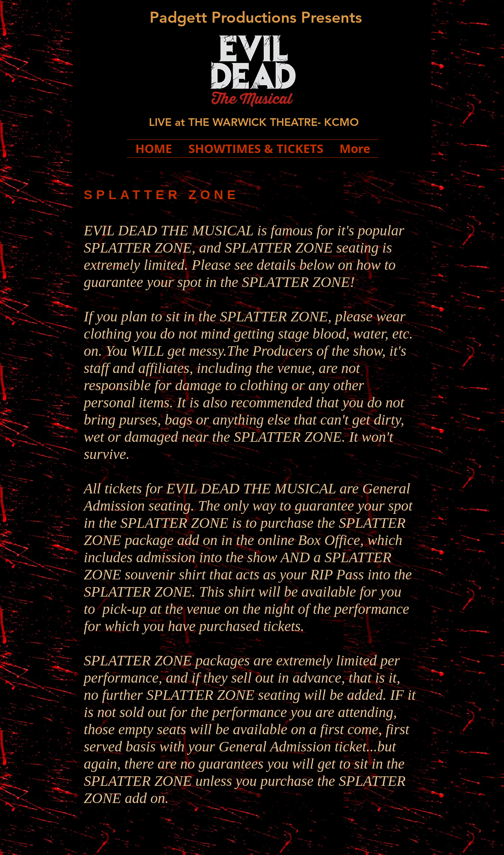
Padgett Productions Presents (256, 17)
